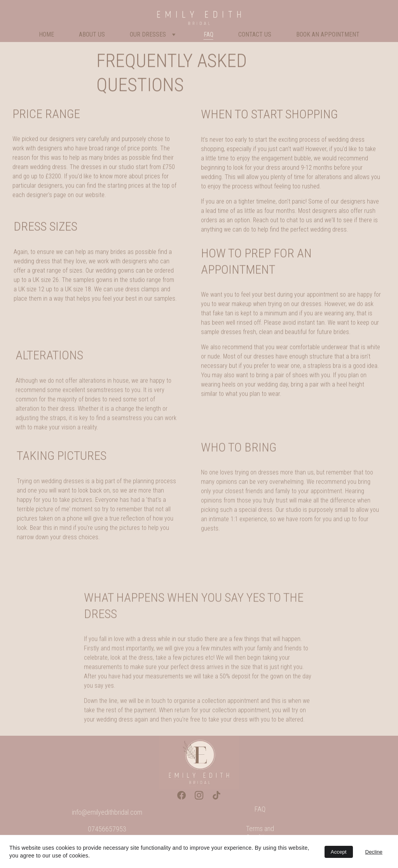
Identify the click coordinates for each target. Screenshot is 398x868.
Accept (339, 852)
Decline (374, 852)
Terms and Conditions (260, 833)
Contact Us (255, 34)
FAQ (209, 34)
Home (46, 34)
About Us (92, 34)
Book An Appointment (328, 34)
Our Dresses (148, 34)
